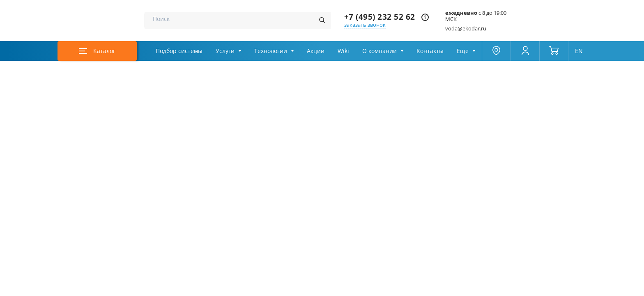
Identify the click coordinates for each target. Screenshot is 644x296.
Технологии (271, 51)
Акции (316, 51)
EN (579, 51)
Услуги (225, 51)
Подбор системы (179, 51)
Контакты (430, 51)
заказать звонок (365, 25)
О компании (379, 51)
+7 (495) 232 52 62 (380, 17)
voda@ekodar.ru (466, 29)
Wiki (343, 51)
